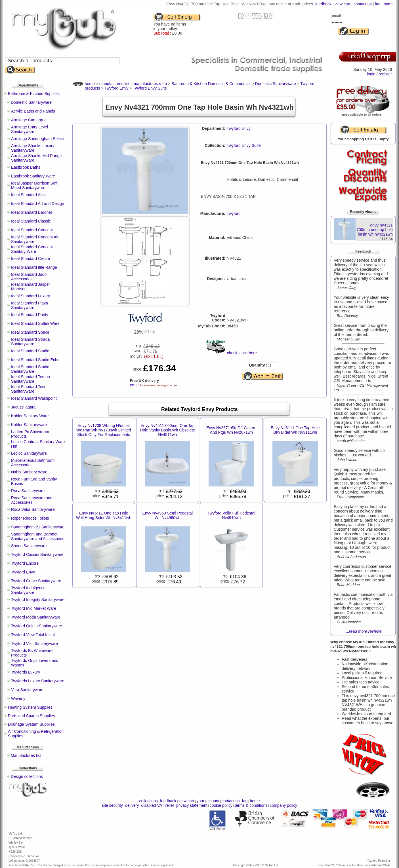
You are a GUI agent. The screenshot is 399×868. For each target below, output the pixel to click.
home (389, 4)
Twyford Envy (23, 572)
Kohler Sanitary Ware (30, 416)
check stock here (242, 353)
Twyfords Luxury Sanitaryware (38, 681)
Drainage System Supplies (31, 724)
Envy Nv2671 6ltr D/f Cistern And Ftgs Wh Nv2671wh (231, 430)
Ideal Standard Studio (30, 351)
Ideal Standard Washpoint (34, 398)
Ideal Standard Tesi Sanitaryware (28, 389)
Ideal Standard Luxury (31, 296)
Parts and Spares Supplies (31, 716)
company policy (283, 805)
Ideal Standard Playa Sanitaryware (30, 305)
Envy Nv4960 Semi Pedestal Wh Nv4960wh (168, 515)
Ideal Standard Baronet (31, 212)
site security (112, 805)
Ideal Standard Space (30, 332)
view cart (342, 4)
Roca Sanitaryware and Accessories (32, 500)
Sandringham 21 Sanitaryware (38, 527)
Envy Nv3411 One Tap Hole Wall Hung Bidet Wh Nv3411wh (104, 515)
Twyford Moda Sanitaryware (36, 617)
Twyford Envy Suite (244, 145)
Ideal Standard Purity (30, 315)
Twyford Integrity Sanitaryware (38, 600)
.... (363, 631)
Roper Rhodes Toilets (30, 518)
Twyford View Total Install (33, 635)
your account (208, 801)
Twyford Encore (25, 563)
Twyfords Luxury (26, 672)
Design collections (27, 776)
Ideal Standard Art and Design (38, 204)
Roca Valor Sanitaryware (33, 509)
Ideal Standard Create (31, 259)
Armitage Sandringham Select (37, 139)
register (385, 74)
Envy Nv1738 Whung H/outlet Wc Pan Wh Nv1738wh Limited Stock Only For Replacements (104, 430)
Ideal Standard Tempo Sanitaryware (31, 379)
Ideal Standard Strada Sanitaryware (30, 342)
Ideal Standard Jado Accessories (29, 277)
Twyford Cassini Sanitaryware (37, 554)
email (135, 385)
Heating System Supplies (30, 707)
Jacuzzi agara (23, 407)
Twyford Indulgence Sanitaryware (28, 590)
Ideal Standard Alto (28, 195)
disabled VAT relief (158, 805)
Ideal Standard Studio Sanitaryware (30, 369)
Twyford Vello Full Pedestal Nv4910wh (231, 515)
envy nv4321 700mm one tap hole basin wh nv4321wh (375, 230)
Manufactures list (26, 755)
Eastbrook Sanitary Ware (33, 176)
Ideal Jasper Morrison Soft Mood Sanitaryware (34, 185)
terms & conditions (251, 805)
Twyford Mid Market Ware (34, 608)
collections (149, 801)
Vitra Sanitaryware (27, 690)
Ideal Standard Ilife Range (34, 267)
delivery (132, 805)
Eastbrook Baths (26, 167)
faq (378, 4)
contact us (363, 4)
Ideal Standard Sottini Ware (35, 323)
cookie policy (221, 805)
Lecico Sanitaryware (29, 453)
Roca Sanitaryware (28, 491)
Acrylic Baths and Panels (33, 111)
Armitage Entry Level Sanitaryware (30, 129)
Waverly (18, 698)
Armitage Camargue (29, 120)
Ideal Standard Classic (31, 221)
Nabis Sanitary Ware (29, 472)
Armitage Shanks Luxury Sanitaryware (33, 148)
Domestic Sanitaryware (31, 102)
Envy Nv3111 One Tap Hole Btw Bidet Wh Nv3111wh (295, 430)
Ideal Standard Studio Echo (35, 360)
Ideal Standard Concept (32, 230)
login (371, 74)
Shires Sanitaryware (29, 546)
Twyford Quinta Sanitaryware (37, 626)
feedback (323, 4)
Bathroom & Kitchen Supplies (34, 94)
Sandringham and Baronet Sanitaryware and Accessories (38, 536)
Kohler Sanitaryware (29, 425)
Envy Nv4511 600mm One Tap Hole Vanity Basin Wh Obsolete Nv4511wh (167, 430)
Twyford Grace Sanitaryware (36, 581)
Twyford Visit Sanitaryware (34, 643)
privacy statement (192, 805)
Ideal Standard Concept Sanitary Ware (32, 249)
